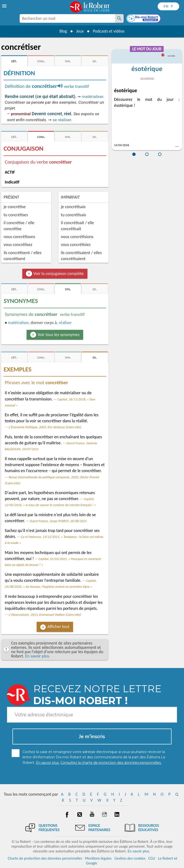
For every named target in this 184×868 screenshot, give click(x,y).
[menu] (5, 6)
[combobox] (67, 18)
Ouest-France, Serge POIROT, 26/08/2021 (58, 521)
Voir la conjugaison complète (59, 274)
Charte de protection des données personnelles (45, 858)
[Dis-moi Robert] (144, 19)
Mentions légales (98, 858)
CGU (152, 858)
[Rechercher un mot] (119, 18)
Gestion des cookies (130, 858)
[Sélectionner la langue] (168, 6)
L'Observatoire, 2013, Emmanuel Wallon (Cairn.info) (45, 615)
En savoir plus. (38, 656)
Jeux (80, 31)
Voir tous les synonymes (59, 335)
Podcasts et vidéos (109, 31)
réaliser (65, 323)
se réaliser (62, 120)
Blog (63, 31)
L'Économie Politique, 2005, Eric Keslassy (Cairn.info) (45, 427)
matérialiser (93, 97)
